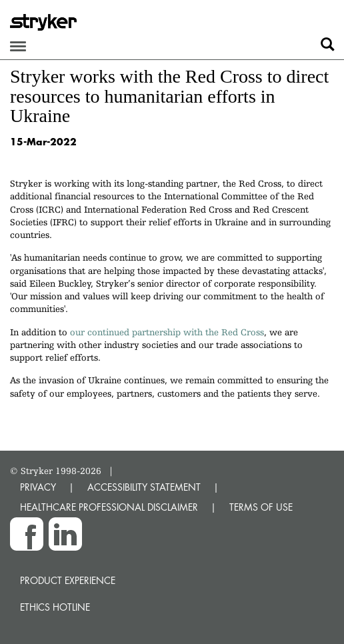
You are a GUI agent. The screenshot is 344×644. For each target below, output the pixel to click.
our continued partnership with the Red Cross (167, 332)
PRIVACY (38, 487)
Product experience (68, 580)
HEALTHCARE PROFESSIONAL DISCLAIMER (109, 507)
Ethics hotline (55, 607)
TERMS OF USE (261, 507)
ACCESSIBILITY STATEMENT (144, 487)
